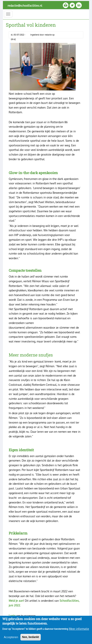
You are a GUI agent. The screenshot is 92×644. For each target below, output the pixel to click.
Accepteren (11, 640)
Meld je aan (16, 601)
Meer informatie (79, 631)
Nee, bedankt (31, 640)
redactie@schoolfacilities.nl (25, 6)
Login (12, 616)
